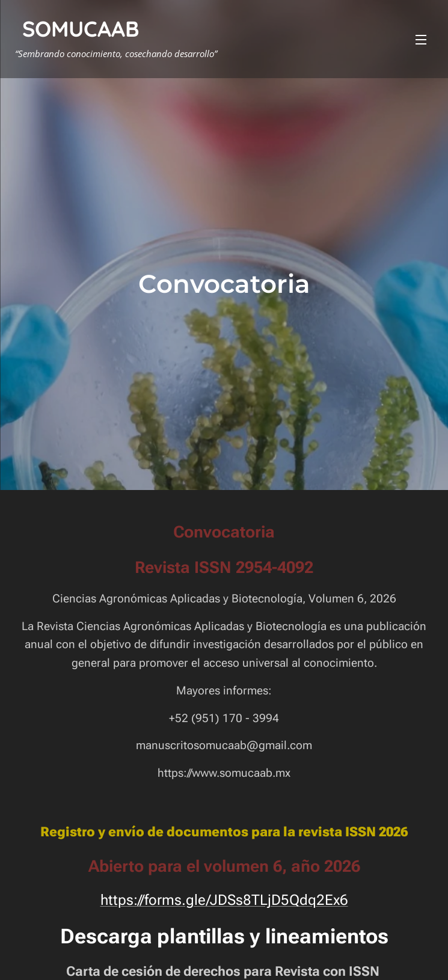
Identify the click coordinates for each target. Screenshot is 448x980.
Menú (421, 40)
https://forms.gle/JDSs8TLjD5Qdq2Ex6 (224, 900)
